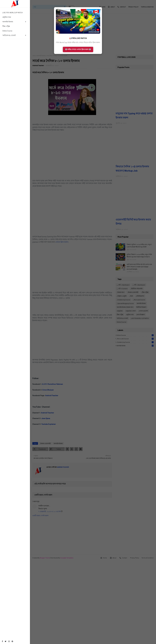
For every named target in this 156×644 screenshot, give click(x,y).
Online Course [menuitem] (7, 31)
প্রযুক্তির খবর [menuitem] (7, 17)
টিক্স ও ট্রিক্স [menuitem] (6, 26)
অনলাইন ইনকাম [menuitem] (8, 22)
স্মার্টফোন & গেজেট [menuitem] (9, 35)
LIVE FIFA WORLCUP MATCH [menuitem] (13, 13)
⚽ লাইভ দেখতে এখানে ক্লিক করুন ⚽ (78, 49)
